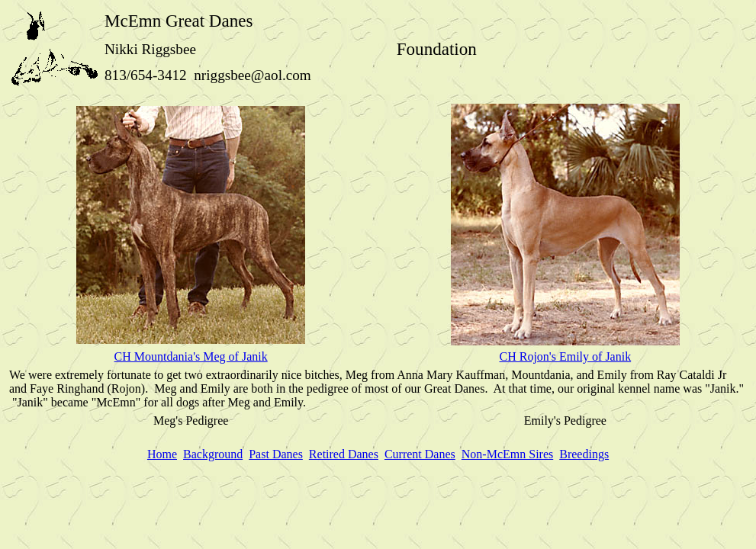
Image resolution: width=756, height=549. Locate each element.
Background (213, 454)
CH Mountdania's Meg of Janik (191, 356)
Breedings (584, 454)
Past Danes (276, 454)
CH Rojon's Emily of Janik (565, 356)
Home (162, 454)
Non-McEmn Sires (507, 454)
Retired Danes (344, 454)
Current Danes (420, 454)
